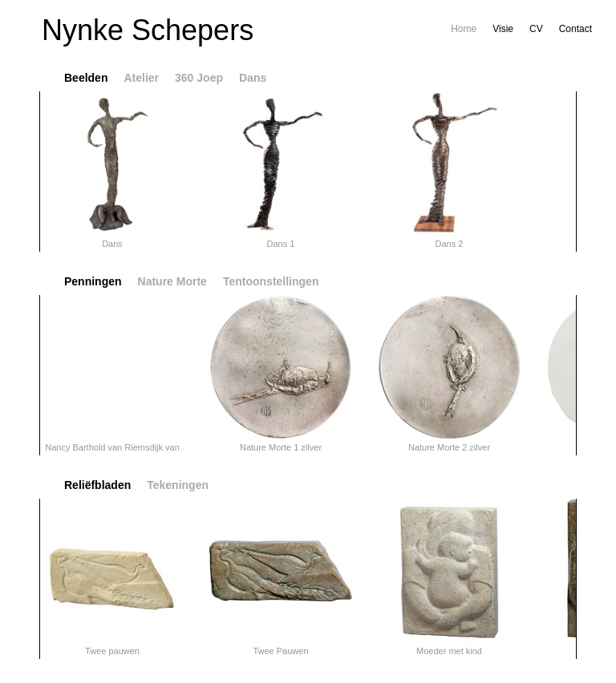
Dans (253, 78)
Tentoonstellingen (271, 281)
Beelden (86, 78)
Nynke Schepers (148, 30)
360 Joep (199, 78)
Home (464, 29)
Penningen (93, 281)
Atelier (141, 78)
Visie (503, 29)
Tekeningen (178, 485)
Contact (575, 29)
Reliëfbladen (97, 485)
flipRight (596, 172)
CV (536, 29)
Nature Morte (172, 281)
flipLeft (20, 172)
